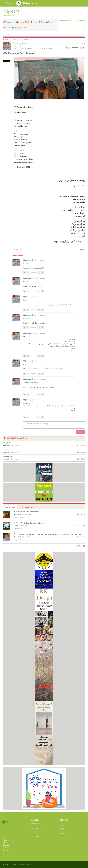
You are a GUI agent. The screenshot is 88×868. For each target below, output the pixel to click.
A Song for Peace (8, 443)
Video (19, 22)
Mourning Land (7, 457)
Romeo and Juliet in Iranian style (27, 512)
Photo (42, 22)
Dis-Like (22, 28)
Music (26, 22)
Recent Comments (27, 507)
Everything (65, 20)
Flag (82, 250)
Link (12, 22)
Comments (75, 20)
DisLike (84, 48)
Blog (6, 22)
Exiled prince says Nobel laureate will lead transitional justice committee (55, 534)
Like (66, 48)
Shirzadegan (17, 514)
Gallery (50, 22)
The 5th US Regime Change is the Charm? (30, 523)
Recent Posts (10, 507)
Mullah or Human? (8, 450)
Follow (25, 44)
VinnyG (16, 525)
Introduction (36, 823)
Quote (14, 28)
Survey (34, 22)
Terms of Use (36, 826)
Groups (8, 3)
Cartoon (7, 28)
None (21, 47)
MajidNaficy (17, 44)
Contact (34, 831)
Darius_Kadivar (18, 537)
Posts (82, 20)
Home (15, 40)
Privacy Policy (36, 828)
